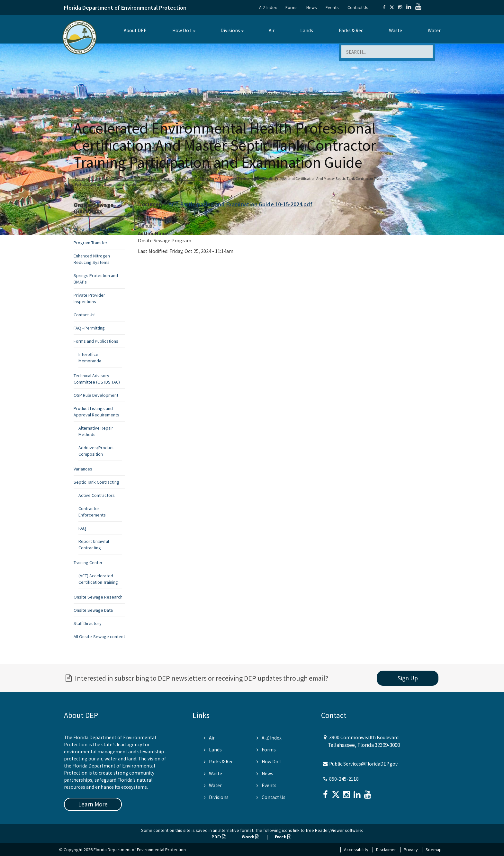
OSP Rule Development (96, 395)
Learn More (93, 804)
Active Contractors (97, 495)
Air (272, 30)
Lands (307, 30)
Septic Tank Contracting (96, 482)
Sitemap (434, 850)
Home (80, 178)
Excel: (283, 837)
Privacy (411, 850)
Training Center (88, 563)
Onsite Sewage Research (98, 597)
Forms (292, 7)
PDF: (219, 837)
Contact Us (358, 7)
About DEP (135, 30)
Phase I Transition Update (98, 229)
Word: (250, 837)
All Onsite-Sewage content (99, 637)
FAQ (82, 528)
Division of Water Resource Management (139, 178)
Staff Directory (88, 623)
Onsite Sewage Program (194, 178)
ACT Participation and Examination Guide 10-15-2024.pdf (240, 204)
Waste (396, 30)
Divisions (230, 30)
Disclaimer (386, 850)
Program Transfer (90, 243)
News (312, 7)
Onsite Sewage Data (93, 610)
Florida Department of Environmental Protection (125, 8)
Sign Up (408, 678)
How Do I (182, 30)
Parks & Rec (351, 30)
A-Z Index (268, 7)
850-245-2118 (344, 779)
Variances (83, 469)
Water (434, 30)
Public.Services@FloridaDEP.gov (363, 764)
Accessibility (356, 850)
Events (332, 7)
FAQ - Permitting (89, 328)
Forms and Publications (96, 341)
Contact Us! (85, 315)
